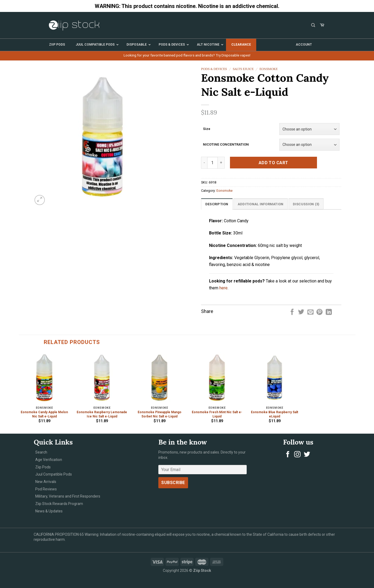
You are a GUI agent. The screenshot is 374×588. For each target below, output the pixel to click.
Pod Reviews (46, 489)
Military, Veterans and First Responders (68, 496)
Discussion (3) (306, 204)
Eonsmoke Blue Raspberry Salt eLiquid (275, 414)
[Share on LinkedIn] (329, 312)
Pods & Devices (214, 69)
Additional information (261, 204)
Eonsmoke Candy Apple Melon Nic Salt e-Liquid (44, 414)
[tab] (217, 204)
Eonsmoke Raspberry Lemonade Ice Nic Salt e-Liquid (102, 414)
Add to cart (273, 163)
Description (217, 204)
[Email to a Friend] (310, 312)
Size (207, 129)
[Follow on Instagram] (297, 455)
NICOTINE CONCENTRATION (226, 144)
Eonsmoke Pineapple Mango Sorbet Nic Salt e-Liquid (160, 414)
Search (41, 452)
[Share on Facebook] (292, 312)
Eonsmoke (269, 69)
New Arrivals (46, 482)
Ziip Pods (43, 467)
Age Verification (49, 460)
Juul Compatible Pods (54, 474)
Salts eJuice (243, 69)
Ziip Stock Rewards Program (59, 504)
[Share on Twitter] (301, 312)
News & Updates (49, 511)
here (223, 288)
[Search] (313, 25)
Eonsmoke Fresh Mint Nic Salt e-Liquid (217, 414)
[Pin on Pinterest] (319, 312)
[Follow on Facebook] (288, 455)
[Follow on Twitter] (307, 455)
